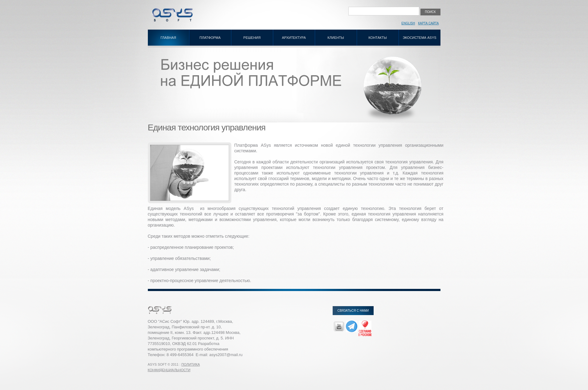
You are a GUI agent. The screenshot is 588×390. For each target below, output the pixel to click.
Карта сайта (428, 23)
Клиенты (336, 38)
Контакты (377, 38)
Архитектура (294, 38)
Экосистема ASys (419, 38)
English (408, 23)
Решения (252, 38)
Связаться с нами (353, 311)
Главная (168, 38)
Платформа (210, 38)
